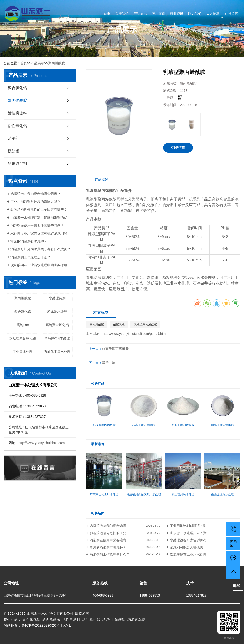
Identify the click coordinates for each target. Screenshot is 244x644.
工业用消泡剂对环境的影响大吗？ (36, 202)
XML (67, 625)
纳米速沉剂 (17, 164)
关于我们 (122, 14)
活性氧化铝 (17, 126)
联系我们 (195, 14)
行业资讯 (177, 14)
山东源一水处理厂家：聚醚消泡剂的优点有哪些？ (42, 218)
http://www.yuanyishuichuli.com (42, 443)
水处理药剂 (57, 298)
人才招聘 (213, 14)
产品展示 (140, 14)
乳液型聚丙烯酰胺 (145, 324)
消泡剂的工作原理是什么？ (30, 257)
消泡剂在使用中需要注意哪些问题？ (37, 225)
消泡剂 (14, 138)
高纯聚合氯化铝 (57, 325)
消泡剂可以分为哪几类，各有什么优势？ (41, 249)
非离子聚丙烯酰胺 (115, 349)
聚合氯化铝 (17, 88)
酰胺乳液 (119, 324)
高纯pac (23, 325)
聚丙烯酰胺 (56, 63)
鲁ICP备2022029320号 (41, 625)
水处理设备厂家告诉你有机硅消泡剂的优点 (42, 233)
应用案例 (158, 14)
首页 (107, 14)
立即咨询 (178, 148)
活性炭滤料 (17, 113)
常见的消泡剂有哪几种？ (29, 241)
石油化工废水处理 (57, 352)
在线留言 (231, 14)
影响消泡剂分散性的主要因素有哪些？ (39, 210)
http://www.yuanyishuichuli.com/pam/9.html (135, 334)
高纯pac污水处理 (57, 338)
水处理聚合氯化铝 (23, 338)
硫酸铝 (14, 151)
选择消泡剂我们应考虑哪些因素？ (36, 194)
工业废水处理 (23, 352)
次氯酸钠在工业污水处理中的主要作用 (39, 265)
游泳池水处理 (57, 312)
